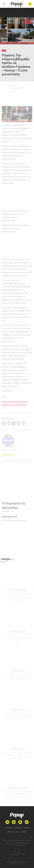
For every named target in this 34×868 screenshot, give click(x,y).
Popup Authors (17, 850)
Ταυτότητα (17, 848)
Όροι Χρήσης (17, 852)
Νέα (19, 405)
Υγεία (24, 405)
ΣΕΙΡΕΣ (27, 828)
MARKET (24, 832)
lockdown (6, 402)
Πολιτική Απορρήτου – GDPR (17, 854)
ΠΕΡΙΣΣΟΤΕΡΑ (8, 455)
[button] (4, 423)
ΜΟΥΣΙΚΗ (18, 828)
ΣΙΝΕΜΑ (10, 832)
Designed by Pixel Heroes (17, 864)
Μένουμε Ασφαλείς (9, 405)
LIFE (17, 832)
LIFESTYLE (9, 828)
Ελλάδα (25, 402)
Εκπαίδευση (16, 402)
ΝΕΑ (4, 51)
